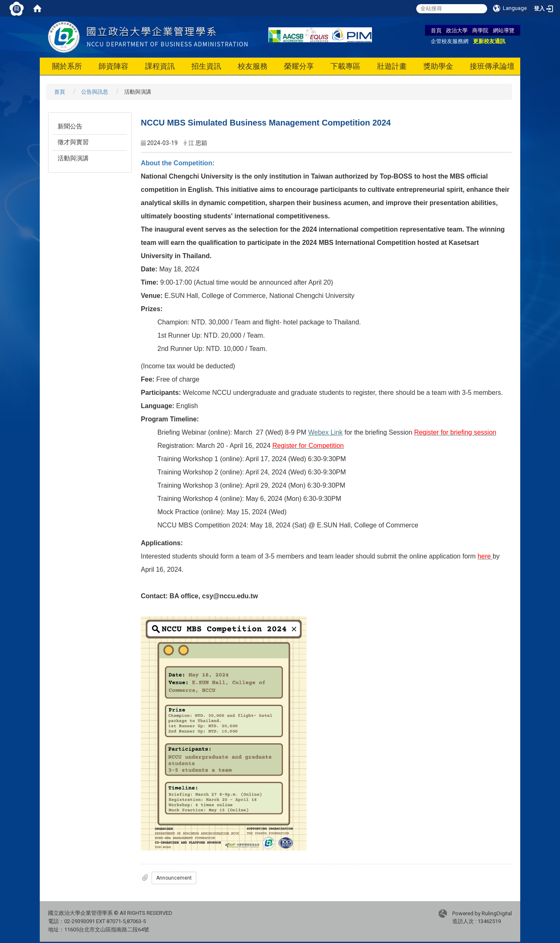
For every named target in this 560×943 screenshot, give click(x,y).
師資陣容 (113, 66)
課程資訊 (160, 66)
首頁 (436, 30)
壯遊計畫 (392, 66)
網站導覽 (504, 30)
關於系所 (67, 66)
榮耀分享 (299, 66)
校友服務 (253, 66)
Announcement (174, 878)
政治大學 (457, 30)
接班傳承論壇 (492, 66)
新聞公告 (70, 126)
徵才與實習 (73, 142)
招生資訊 (206, 66)
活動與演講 (73, 158)
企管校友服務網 (450, 41)
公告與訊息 (95, 92)
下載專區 (345, 66)
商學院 (480, 30)
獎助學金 (438, 66)
